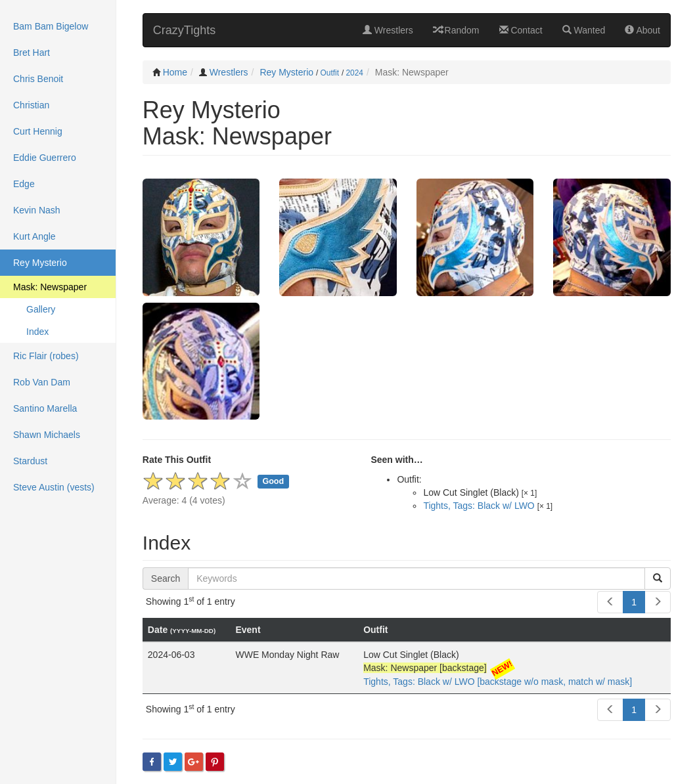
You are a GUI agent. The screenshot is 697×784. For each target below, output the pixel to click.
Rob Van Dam (42, 382)
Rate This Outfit (177, 460)
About (642, 30)
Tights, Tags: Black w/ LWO (479, 506)
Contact (521, 30)
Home (175, 72)
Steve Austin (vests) (54, 487)
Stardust (30, 461)
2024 (355, 73)
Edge (24, 184)
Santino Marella (45, 408)
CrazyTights (184, 30)
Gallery (41, 309)
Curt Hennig (38, 131)
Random (456, 30)
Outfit (330, 73)
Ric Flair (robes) (46, 356)
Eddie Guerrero (45, 158)
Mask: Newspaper (50, 287)
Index (37, 332)
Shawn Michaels (47, 435)
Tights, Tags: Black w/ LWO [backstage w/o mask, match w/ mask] (498, 682)
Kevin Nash (37, 210)
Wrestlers (388, 30)
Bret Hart (32, 53)
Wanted (584, 30)
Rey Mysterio (286, 72)
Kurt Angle (34, 236)
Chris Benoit (38, 79)
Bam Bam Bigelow (51, 26)
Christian (31, 105)
